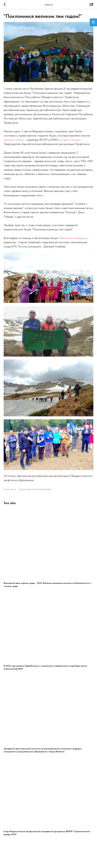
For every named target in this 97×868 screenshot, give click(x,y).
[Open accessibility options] (93, 22)
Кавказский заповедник (73, 238)
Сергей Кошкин (71, 140)
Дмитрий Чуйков (14, 140)
